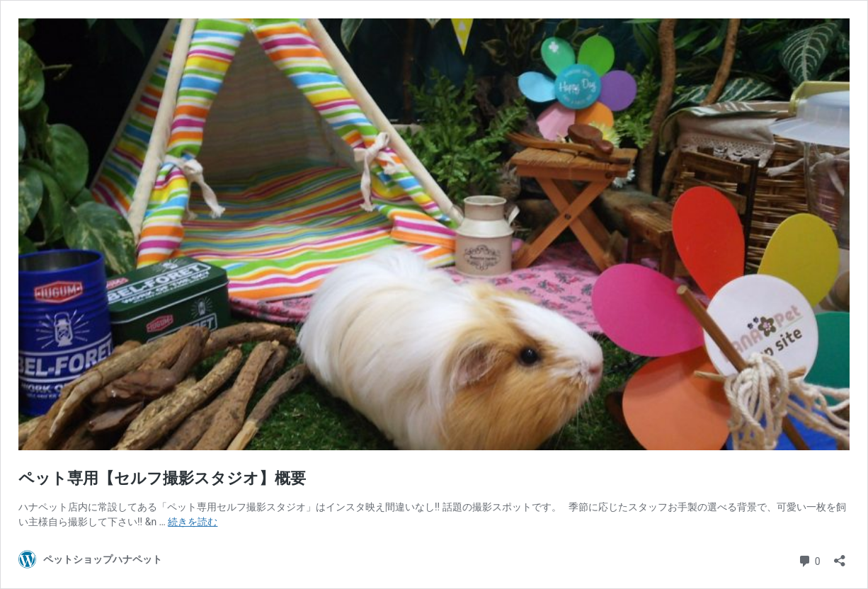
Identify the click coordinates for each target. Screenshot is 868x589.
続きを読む (193, 522)
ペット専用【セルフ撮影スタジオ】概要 (162, 478)
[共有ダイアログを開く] (840, 556)
